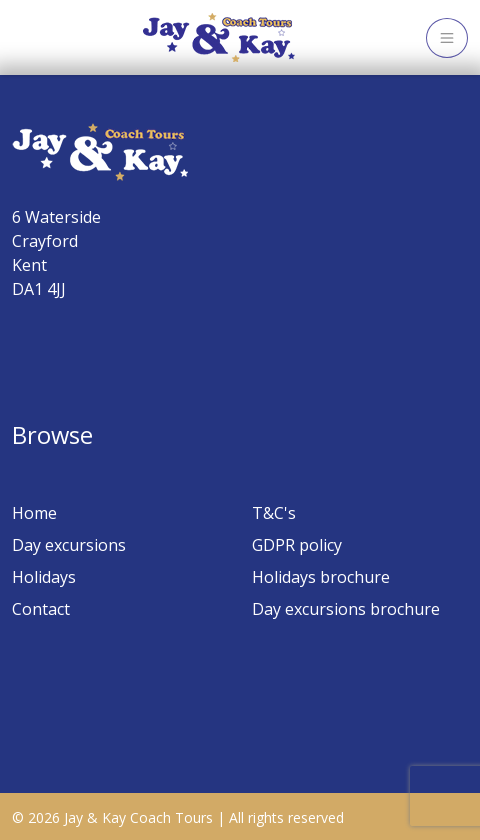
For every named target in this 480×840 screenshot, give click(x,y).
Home (34, 513)
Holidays (44, 577)
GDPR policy (297, 545)
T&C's (274, 513)
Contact (41, 609)
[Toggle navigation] (447, 38)
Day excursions (69, 545)
